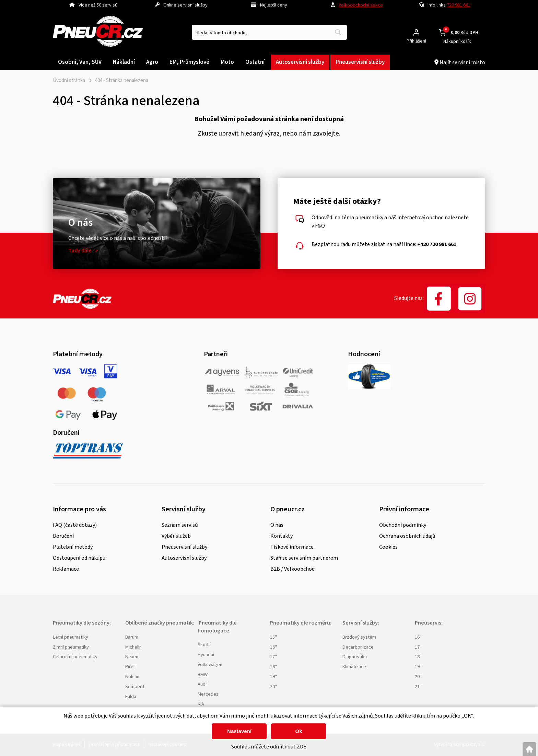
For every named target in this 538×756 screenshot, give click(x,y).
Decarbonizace (358, 647)
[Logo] (98, 32)
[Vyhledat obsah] (338, 32)
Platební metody (73, 547)
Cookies (388, 547)
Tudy (80, 251)
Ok (299, 731)
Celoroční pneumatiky (75, 657)
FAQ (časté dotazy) (75, 525)
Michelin (133, 647)
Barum (132, 637)
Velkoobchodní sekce (361, 5)
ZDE (302, 747)
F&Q (320, 226)
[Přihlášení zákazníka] (416, 32)
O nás (277, 525)
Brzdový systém (359, 637)
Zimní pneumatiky (71, 647)
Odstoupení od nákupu (79, 558)
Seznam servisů (180, 525)
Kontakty (282, 536)
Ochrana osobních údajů (407, 536)
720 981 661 (459, 5)
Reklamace (66, 569)
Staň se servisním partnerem (304, 558)
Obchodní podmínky (403, 525)
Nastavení (239, 731)
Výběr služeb (176, 536)
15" (273, 637)
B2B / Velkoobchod (293, 569)
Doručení (63, 536)
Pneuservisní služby (184, 547)
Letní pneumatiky (71, 637)
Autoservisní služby (184, 558)
